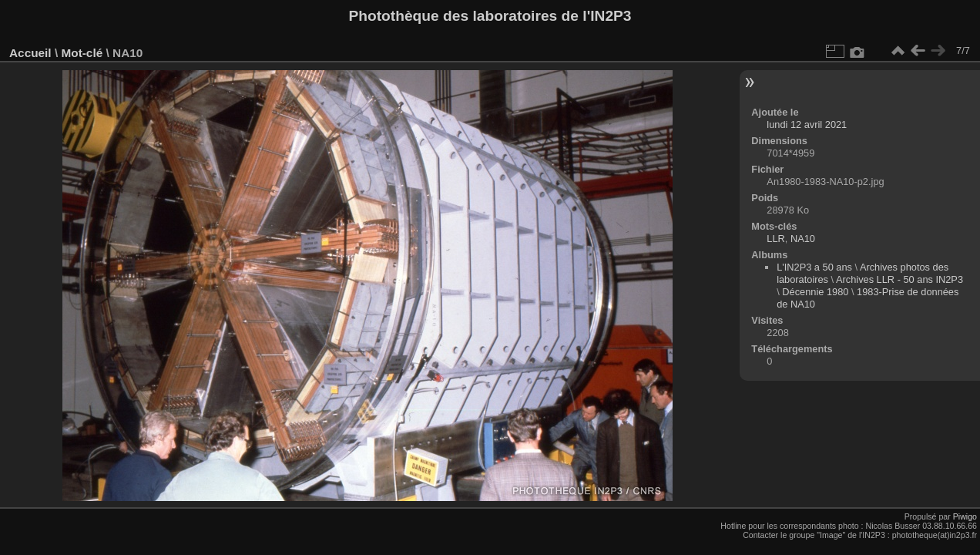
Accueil (30, 53)
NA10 (803, 239)
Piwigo (965, 516)
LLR (775, 239)
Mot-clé (82, 53)
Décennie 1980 (815, 292)
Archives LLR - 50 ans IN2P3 (899, 279)
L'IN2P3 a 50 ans (814, 267)
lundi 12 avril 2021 (807, 124)
